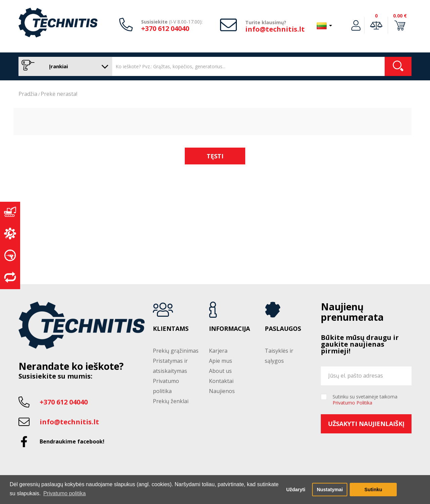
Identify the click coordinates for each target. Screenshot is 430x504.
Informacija (229, 329)
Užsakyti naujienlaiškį (366, 424)
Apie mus (221, 361)
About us (220, 371)
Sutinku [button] (373, 490)
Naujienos (222, 391)
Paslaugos (283, 329)
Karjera (218, 351)
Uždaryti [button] (296, 490)
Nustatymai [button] (330, 490)
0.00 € (400, 16)
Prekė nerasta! (59, 94)
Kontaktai (221, 381)
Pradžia (28, 94)
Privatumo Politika (352, 403)
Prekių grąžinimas (176, 351)
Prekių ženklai (171, 401)
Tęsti (215, 156)
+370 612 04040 (165, 28)
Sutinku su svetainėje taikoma (365, 400)
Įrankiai (64, 66)
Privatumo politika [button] (64, 493)
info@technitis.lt (275, 29)
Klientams (171, 329)
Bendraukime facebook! (72, 441)
